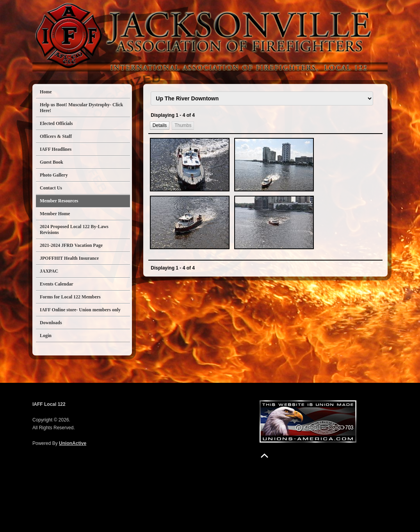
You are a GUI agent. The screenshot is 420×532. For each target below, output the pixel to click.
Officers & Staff (56, 136)
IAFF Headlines (56, 149)
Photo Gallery (54, 175)
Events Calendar (57, 284)
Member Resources (59, 201)
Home (46, 92)
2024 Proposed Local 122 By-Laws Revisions (74, 229)
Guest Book (52, 162)
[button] (160, 125)
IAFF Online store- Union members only (80, 310)
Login (46, 336)
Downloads (51, 323)
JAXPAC (49, 271)
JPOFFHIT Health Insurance (69, 258)
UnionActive (73, 443)
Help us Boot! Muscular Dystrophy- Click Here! (81, 108)
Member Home (55, 214)
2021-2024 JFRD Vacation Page (71, 245)
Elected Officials (56, 123)
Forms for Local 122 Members (70, 297)
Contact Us (51, 188)
